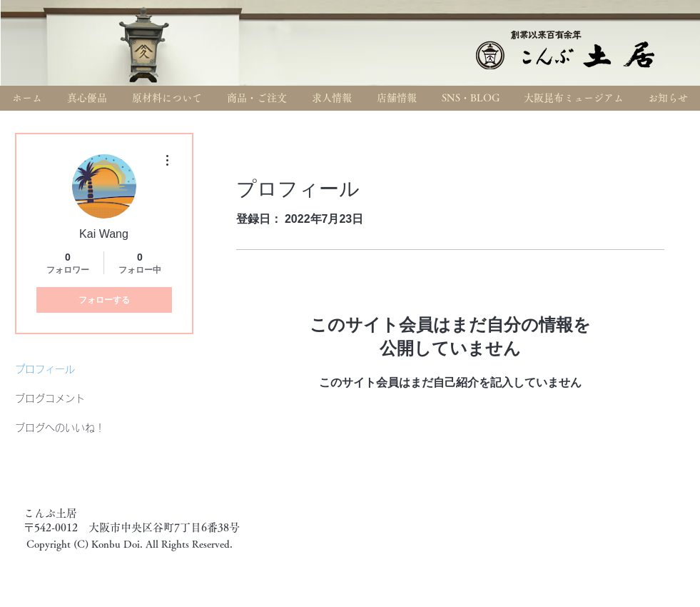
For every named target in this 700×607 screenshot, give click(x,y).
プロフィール (45, 369)
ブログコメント (50, 398)
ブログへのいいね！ (60, 428)
